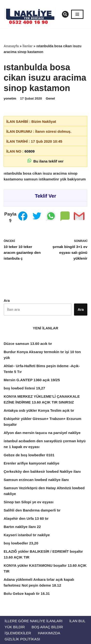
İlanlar (28, 46)
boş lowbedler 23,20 (21, 543)
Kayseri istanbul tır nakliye (27, 535)
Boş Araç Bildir (47, 627)
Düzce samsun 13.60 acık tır (28, 344)
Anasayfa (11, 46)
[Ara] (65, 14)
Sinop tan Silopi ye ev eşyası (29, 502)
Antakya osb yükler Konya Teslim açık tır (39, 410)
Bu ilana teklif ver (45, 161)
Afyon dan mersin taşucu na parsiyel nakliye (42, 433)
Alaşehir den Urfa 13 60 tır (26, 518)
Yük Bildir (15, 627)
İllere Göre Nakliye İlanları (33, 621)
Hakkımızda (49, 633)
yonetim (10, 98)
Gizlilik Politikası (22, 639)
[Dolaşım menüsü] (77, 14)
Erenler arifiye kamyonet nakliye (31, 463)
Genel (50, 98)
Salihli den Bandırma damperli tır (32, 510)
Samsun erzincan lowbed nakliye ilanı (36, 480)
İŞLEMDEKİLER (18, 633)
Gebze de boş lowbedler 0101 (29, 455)
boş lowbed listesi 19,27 (24, 388)
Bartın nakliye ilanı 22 (22, 527)
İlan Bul (77, 621)
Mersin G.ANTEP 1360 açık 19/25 (32, 380)
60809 (30, 151)
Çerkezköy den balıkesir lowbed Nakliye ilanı (42, 471)
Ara (7, 300)
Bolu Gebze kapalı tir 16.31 (27, 594)
